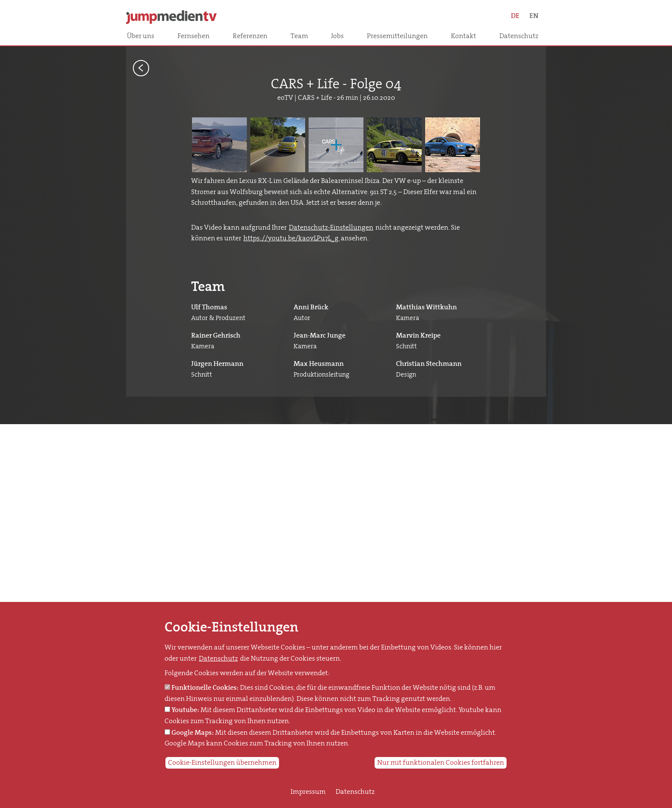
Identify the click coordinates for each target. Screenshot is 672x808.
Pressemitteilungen (397, 36)
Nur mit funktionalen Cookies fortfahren (441, 763)
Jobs (337, 36)
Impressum (308, 792)
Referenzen (250, 36)
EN (534, 16)
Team (299, 36)
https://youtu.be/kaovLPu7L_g (292, 238)
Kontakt (463, 36)
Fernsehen (193, 36)
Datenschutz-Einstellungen (331, 227)
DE (515, 16)
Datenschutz (519, 36)
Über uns (141, 36)
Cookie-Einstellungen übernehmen (222, 763)
